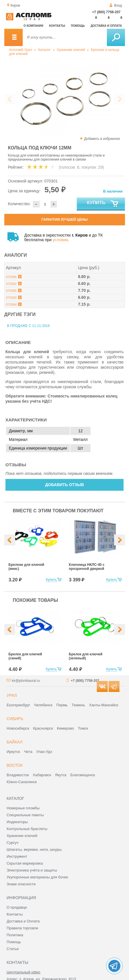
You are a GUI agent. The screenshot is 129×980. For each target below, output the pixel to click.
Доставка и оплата (106, 26)
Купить (103, 204)
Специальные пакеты (25, 815)
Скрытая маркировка (25, 863)
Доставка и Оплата (23, 921)
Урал (12, 695)
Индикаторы (17, 822)
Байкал (15, 742)
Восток (15, 765)
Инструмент (17, 856)
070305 (11, 291)
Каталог (45, 50)
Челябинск (43, 705)
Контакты (57, 26)
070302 (11, 284)
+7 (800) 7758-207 (106, 12)
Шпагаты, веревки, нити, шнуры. (35, 849)
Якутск (61, 775)
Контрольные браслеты (27, 829)
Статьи (13, 949)
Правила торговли (22, 928)
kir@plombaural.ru (26, 681)
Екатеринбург (18, 705)
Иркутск (13, 752)
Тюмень (78, 705)
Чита (28, 752)
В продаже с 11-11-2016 (29, 326)
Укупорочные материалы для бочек (37, 877)
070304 (11, 305)
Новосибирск (18, 728)
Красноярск (43, 728)
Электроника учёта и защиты (32, 870)
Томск (83, 728)
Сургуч (12, 843)
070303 (11, 298)
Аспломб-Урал (21, 50)
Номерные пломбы (23, 808)
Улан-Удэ (44, 752)
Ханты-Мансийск (104, 705)
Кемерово (65, 728)
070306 (11, 277)
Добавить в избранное (102, 139)
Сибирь (15, 719)
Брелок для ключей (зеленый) (86, 656)
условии (60, 240)
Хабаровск (42, 775)
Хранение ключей (71, 50)
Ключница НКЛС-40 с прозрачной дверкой (87, 567)
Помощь (78, 26)
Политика (15, 935)
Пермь (62, 705)
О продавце (17, 907)
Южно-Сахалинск (22, 782)
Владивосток (18, 775)
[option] (65, 99)
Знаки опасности (21, 884)
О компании (33, 26)
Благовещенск (83, 775)
